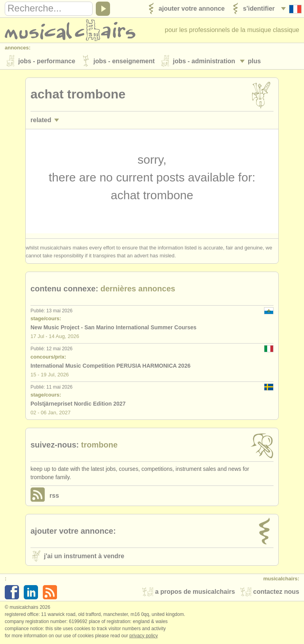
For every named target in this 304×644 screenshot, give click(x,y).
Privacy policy (144, 636)
